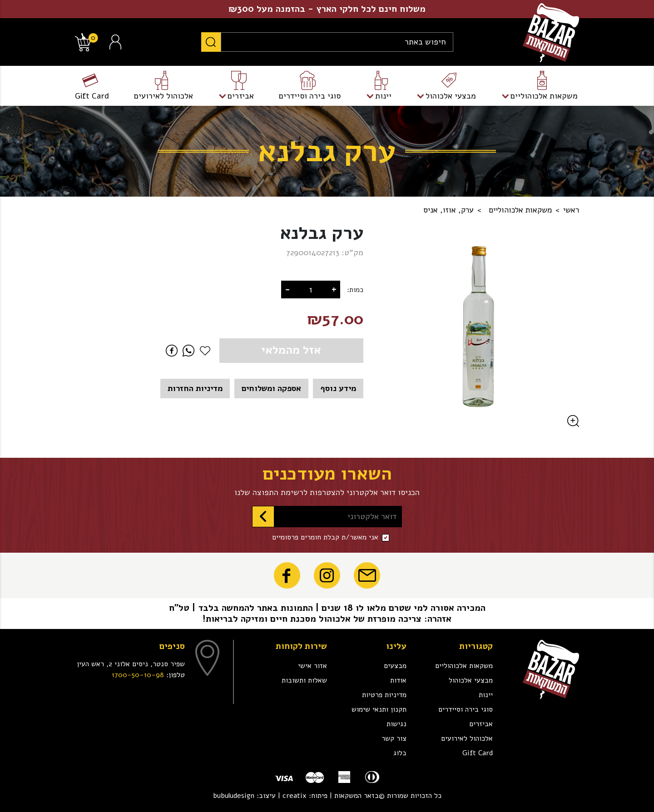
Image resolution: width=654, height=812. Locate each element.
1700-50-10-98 (138, 675)
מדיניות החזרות (195, 388)
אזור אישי (312, 666)
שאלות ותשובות (304, 680)
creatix (295, 796)
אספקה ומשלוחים (271, 388)
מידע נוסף (338, 388)
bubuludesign (234, 796)
